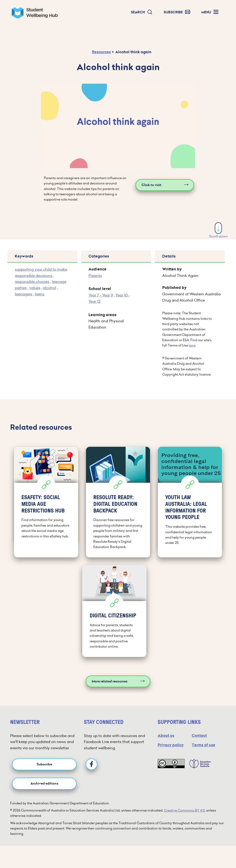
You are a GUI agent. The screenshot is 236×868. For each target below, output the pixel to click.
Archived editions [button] (44, 784)
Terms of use (204, 745)
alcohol (49, 288)
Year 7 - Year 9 (101, 295)
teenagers (24, 294)
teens (40, 294)
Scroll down (218, 230)
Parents (95, 276)
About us (166, 736)
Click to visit (151, 185)
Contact (199, 736)
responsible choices (32, 281)
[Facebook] (91, 764)
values (35, 288)
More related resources (110, 681)
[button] (142, 12)
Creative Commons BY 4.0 (184, 810)
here (192, 345)
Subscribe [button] (44, 764)
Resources (101, 52)
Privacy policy (171, 745)
